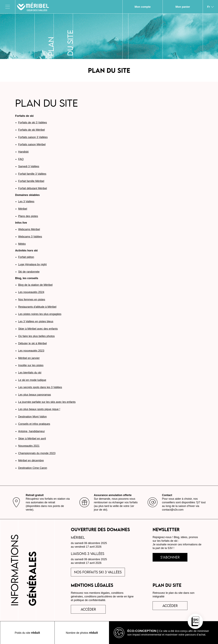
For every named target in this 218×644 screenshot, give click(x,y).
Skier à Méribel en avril (32, 439)
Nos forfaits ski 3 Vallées (98, 572)
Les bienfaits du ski (30, 373)
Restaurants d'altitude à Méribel (37, 307)
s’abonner (170, 557)
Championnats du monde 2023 (37, 453)
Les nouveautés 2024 (31, 292)
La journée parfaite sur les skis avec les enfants (47, 402)
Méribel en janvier (29, 358)
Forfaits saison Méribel (32, 144)
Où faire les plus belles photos (36, 336)
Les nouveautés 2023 (31, 351)
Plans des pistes (28, 216)
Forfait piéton (26, 257)
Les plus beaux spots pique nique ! (39, 409)
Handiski (23, 152)
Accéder (170, 606)
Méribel (23, 209)
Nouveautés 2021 (29, 446)
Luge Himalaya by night (32, 264)
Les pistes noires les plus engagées (40, 314)
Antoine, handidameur (31, 431)
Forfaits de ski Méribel (31, 130)
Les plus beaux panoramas (35, 395)
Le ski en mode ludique (32, 380)
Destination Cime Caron (33, 468)
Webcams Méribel (29, 229)
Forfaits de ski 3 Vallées (33, 123)
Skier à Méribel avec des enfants (38, 329)
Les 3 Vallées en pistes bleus (36, 321)
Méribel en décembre (31, 460)
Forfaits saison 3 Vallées (33, 137)
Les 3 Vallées (26, 202)
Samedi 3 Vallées (29, 166)
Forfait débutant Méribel (33, 188)
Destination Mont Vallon (32, 417)
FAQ (21, 159)
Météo (22, 244)
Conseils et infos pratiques (34, 424)
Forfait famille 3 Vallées (32, 174)
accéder (88, 609)
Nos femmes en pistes (32, 300)
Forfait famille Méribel (31, 181)
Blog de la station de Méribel (35, 285)
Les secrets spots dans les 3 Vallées (40, 387)
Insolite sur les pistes (31, 365)
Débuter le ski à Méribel (32, 343)
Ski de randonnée (29, 272)
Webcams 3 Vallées (30, 237)
